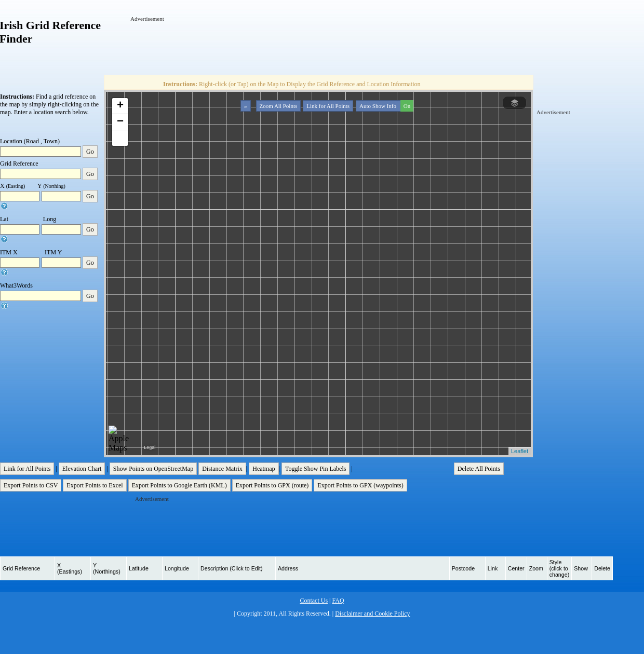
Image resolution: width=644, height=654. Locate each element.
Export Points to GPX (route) (272, 485)
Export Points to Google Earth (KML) (179, 485)
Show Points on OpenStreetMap (153, 469)
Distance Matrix (222, 469)
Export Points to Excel (95, 485)
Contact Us (314, 601)
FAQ (338, 601)
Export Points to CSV (31, 485)
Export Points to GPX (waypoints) (360, 485)
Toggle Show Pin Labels (316, 469)
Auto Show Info (385, 106)
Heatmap (264, 469)
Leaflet (520, 451)
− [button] (120, 122)
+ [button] (120, 106)
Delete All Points (479, 469)
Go (90, 152)
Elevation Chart (82, 469)
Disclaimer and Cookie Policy (372, 614)
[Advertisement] (319, 46)
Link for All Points (328, 106)
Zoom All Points (279, 106)
